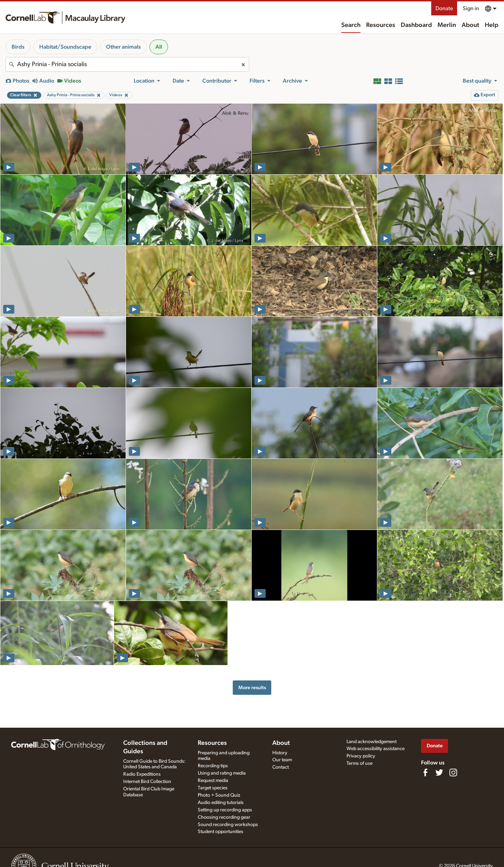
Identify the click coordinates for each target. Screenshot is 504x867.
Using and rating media (222, 773)
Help (492, 25)
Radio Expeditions (142, 774)
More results (252, 688)
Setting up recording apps (225, 810)
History (280, 753)
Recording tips (213, 766)
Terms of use (359, 763)
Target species (213, 788)
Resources (381, 25)
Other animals (123, 47)
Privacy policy (361, 756)
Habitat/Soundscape (65, 47)
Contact (281, 767)
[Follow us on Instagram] (453, 772)
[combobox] (127, 64)
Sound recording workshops (228, 825)
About (470, 25)
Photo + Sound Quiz (219, 795)
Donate (444, 8)
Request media (213, 781)
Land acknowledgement (372, 742)
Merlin (447, 25)
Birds (18, 47)
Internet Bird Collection (147, 782)
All (159, 47)
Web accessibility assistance (376, 749)
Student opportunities (220, 832)
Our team (282, 760)
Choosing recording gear (224, 817)
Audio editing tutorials (221, 803)
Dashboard (416, 25)
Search (351, 25)
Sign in (471, 8)
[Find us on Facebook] (425, 772)
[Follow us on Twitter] (439, 772)
